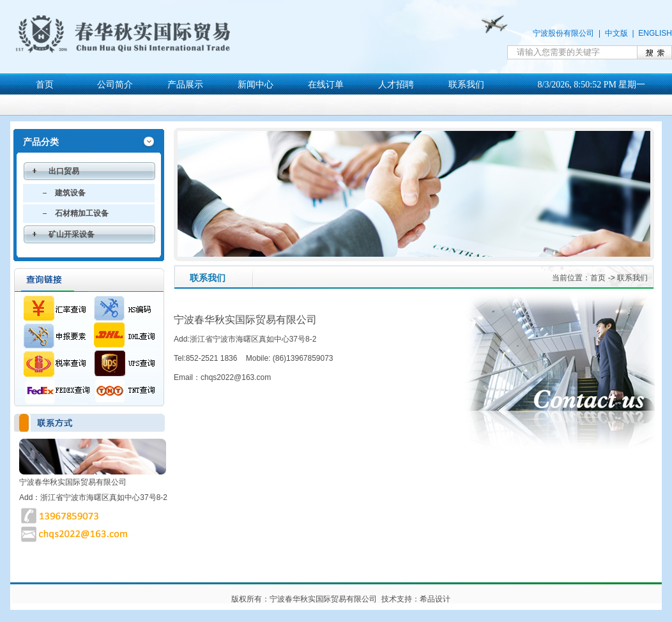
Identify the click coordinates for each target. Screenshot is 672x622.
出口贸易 (64, 171)
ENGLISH (655, 33)
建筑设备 (70, 193)
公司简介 (115, 85)
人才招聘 (396, 85)
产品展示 (185, 85)
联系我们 (466, 85)
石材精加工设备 (82, 213)
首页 (45, 85)
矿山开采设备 (72, 234)
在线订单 (326, 85)
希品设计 (435, 599)
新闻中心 (256, 85)
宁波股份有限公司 (563, 33)
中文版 (616, 33)
